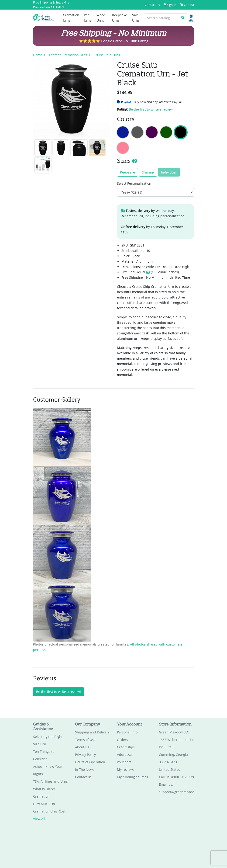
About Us (82, 747)
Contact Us (152, 5)
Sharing (148, 172)
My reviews (126, 769)
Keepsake (127, 172)
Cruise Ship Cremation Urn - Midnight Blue (123, 132)
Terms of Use (85, 740)
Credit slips (126, 747)
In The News (85, 769)
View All (39, 819)
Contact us (83, 777)
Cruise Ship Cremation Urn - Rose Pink (123, 148)
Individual (169, 172)
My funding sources (132, 777)
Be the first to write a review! (151, 109)
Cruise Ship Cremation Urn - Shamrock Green (166, 132)
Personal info (127, 732)
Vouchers (124, 762)
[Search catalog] (161, 18)
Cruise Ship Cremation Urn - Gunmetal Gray (137, 132)
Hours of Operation (90, 762)
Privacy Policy (85, 755)
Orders (122, 740)
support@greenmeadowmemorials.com (190, 792)
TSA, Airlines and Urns (50, 782)
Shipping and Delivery (92, 732)
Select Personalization (134, 183)
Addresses (125, 755)
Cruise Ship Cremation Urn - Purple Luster (152, 132)
